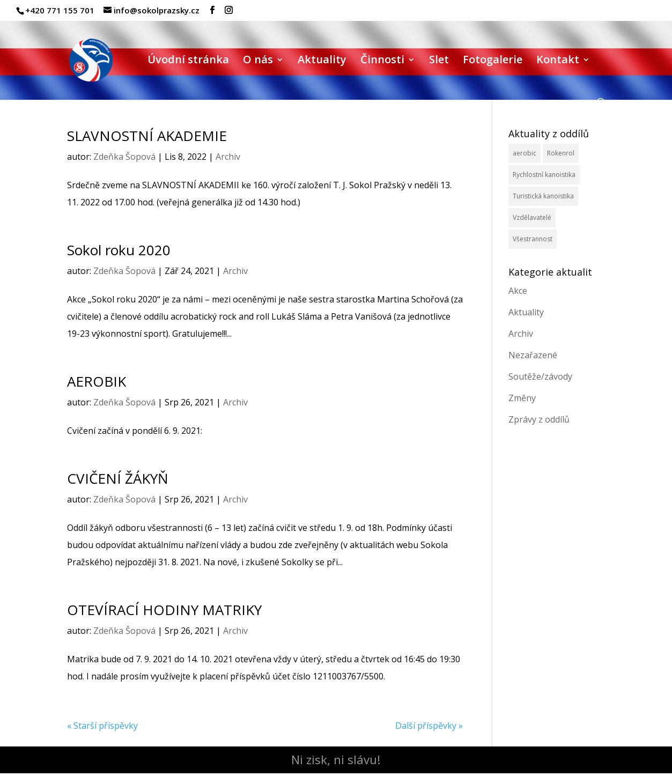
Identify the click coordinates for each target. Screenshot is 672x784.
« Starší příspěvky (102, 726)
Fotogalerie (493, 61)
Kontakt (558, 61)
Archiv (228, 157)
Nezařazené (533, 355)
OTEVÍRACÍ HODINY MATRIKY (164, 610)
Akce (518, 291)
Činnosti (382, 61)
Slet (439, 61)
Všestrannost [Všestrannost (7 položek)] (533, 239)
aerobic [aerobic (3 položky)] (525, 153)
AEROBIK (97, 381)
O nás (258, 61)
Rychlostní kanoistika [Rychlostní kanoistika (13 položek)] (544, 175)
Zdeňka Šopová (124, 157)
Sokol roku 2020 (119, 250)
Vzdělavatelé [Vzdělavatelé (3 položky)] (532, 217)
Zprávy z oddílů (539, 419)
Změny (522, 398)
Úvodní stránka (188, 61)
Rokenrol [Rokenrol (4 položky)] (561, 153)
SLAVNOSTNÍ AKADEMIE (147, 136)
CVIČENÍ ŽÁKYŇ (118, 478)
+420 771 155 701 (60, 10)
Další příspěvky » (429, 726)
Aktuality (322, 61)
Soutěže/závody (540, 376)
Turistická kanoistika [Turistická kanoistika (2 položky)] (543, 196)
